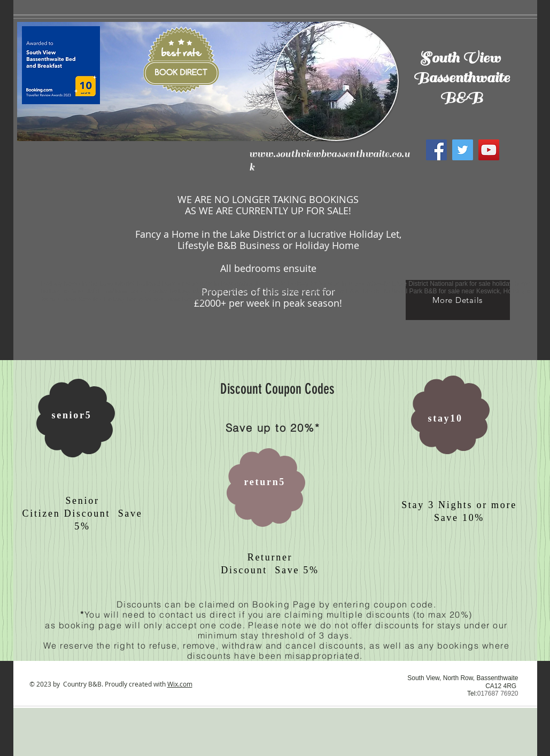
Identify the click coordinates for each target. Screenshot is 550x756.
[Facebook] (436, 150)
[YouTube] (489, 150)
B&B (461, 98)
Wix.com (180, 684)
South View (462, 58)
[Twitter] (463, 150)
